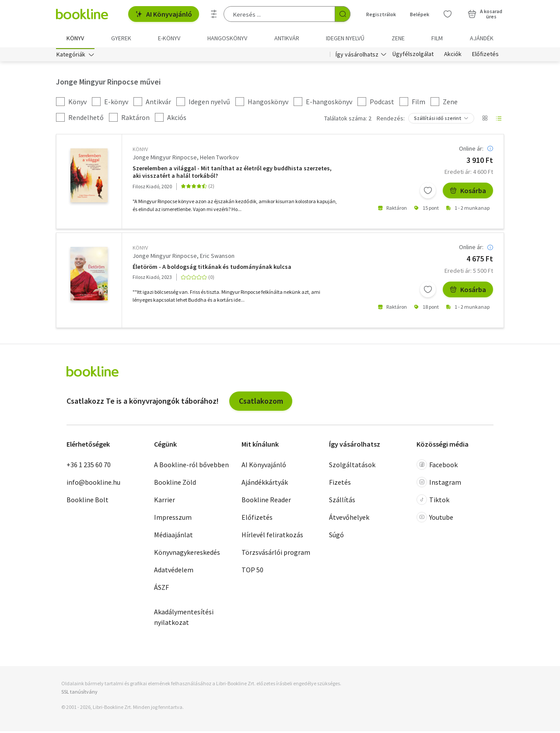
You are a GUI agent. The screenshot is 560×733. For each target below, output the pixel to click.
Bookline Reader (266, 501)
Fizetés (340, 484)
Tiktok (433, 501)
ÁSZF (161, 589)
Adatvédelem (174, 571)
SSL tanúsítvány (79, 693)
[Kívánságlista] (448, 14)
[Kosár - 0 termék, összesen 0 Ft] (485, 14)
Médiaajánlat (173, 536)
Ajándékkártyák (265, 484)
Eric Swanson (217, 257)
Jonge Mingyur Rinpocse (165, 159)
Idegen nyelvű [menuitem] (345, 38)
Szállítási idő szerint (438, 120)
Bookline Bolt (87, 501)
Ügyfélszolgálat (413, 56)
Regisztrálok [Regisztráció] (381, 14)
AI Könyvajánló (164, 14)
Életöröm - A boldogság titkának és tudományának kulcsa (212, 269)
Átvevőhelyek (349, 519)
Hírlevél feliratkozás (272, 536)
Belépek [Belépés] (420, 14)
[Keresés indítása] (343, 14)
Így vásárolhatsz (357, 56)
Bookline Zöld (175, 484)
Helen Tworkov (219, 159)
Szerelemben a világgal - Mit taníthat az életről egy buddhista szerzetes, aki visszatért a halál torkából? (232, 174)
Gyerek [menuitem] (121, 38)
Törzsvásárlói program (276, 554)
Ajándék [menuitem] (482, 38)
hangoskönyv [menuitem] (227, 38)
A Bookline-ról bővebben (191, 466)
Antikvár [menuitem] (287, 38)
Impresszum (173, 519)
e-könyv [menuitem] (169, 38)
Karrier (164, 501)
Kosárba (468, 192)
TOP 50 (252, 571)
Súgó (336, 536)
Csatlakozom (261, 402)
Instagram (439, 484)
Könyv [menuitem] (75, 38)
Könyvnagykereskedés (187, 554)
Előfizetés (485, 56)
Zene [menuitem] (398, 38)
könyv (140, 151)
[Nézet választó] (485, 120)
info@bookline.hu (93, 484)
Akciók (453, 56)
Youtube (435, 519)
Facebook (437, 466)
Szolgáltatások (352, 466)
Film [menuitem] (437, 38)
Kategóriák (71, 56)
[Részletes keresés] (214, 14)
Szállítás (342, 501)
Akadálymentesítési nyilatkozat (184, 619)
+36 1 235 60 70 (89, 466)
